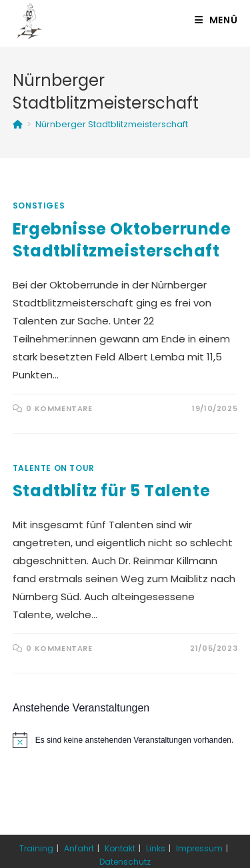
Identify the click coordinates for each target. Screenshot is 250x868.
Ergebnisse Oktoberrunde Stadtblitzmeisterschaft (122, 240)
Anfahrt (79, 848)
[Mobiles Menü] (216, 20)
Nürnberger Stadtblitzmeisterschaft (112, 124)
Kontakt (120, 848)
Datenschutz (125, 862)
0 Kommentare (59, 408)
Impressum (199, 848)
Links (156, 848)
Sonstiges (39, 206)
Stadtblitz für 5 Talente (111, 491)
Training (36, 848)
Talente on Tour (54, 468)
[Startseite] (18, 124)
